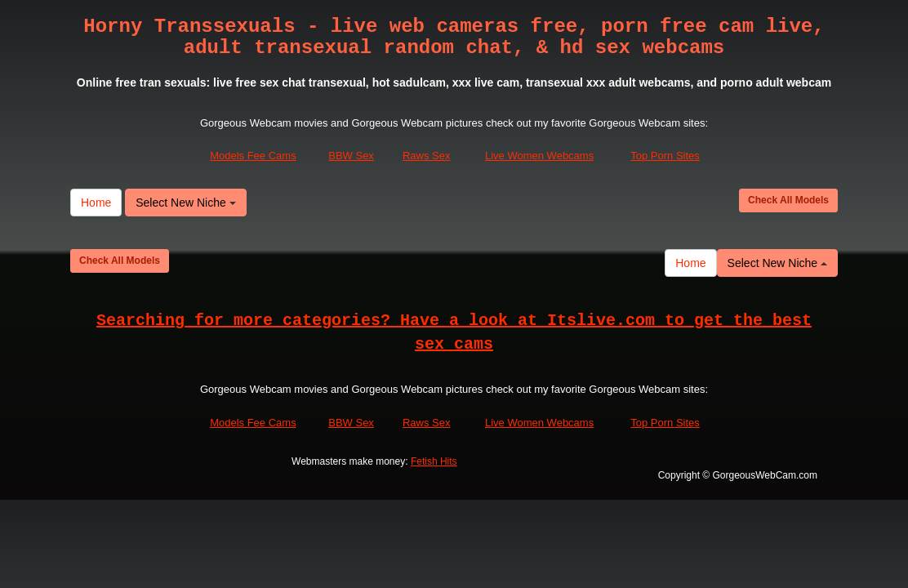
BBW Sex (351, 156)
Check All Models (788, 200)
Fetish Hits (434, 461)
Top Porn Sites (665, 156)
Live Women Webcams (539, 156)
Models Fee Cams (253, 156)
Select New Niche (185, 203)
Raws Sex (427, 156)
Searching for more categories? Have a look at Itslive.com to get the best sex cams (454, 332)
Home (96, 203)
